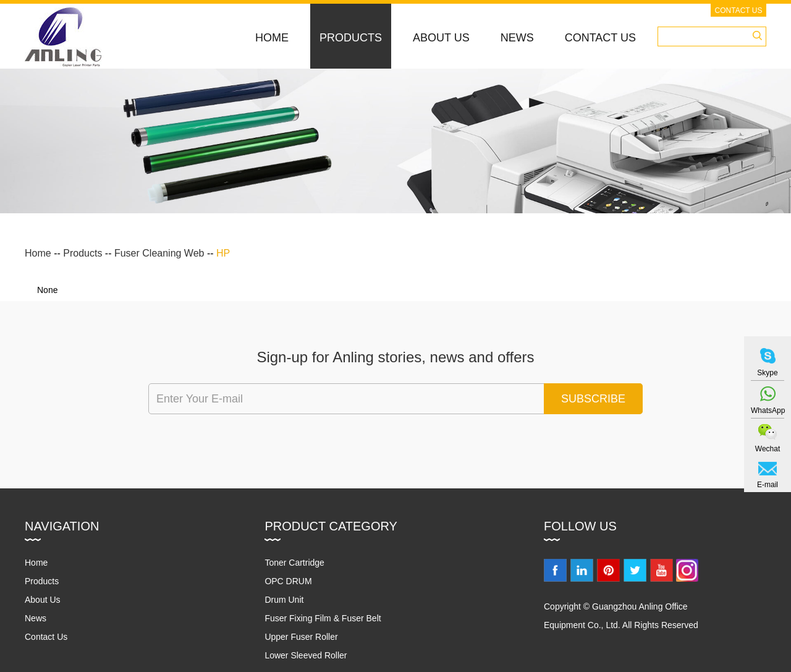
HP (223, 253)
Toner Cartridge (294, 563)
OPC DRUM (288, 581)
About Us (441, 38)
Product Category (331, 526)
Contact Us (739, 11)
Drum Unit (284, 600)
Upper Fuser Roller (301, 637)
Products (351, 38)
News (517, 38)
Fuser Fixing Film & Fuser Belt (323, 618)
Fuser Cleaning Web (159, 253)
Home (272, 38)
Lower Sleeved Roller (306, 655)
